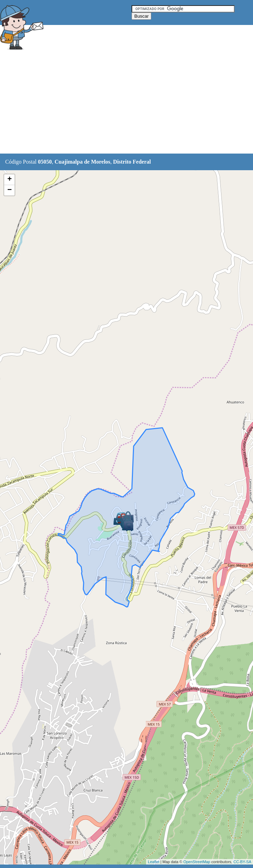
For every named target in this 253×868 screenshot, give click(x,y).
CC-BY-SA (242, 862)
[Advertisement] (126, 103)
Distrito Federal (132, 162)
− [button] (10, 190)
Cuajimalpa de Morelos (82, 162)
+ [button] (10, 180)
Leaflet (154, 862)
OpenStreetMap (197, 862)
